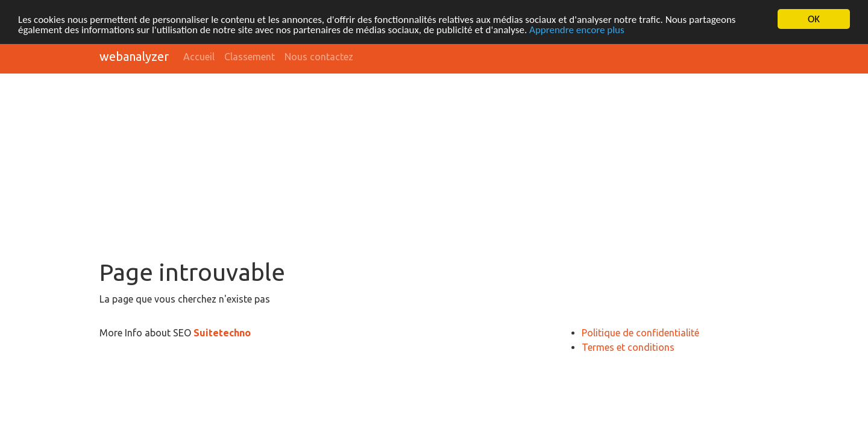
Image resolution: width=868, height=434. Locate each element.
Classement (250, 57)
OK (814, 19)
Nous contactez (319, 57)
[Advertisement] (434, 168)
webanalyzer (134, 56)
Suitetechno (222, 333)
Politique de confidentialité (640, 333)
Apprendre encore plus (577, 30)
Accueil (199, 57)
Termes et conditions (628, 347)
